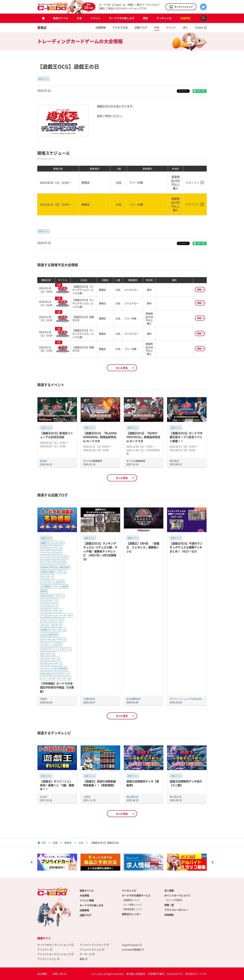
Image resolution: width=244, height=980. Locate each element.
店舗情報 (185, 18)
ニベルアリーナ (62, 673)
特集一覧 (169, 905)
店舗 (55, 843)
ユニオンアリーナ (49, 601)
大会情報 (84, 895)
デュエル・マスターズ (51, 625)
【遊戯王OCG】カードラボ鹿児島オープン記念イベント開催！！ (186, 437)
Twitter (199, 27)
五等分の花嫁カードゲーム (53, 572)
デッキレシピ (164, 18)
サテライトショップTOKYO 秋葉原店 (189, 699)
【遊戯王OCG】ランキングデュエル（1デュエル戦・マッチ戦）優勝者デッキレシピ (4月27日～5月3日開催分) (100, 551)
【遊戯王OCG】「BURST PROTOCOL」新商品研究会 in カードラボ (143, 437)
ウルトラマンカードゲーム (53, 640)
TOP (43, 843)
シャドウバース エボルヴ (52, 582)
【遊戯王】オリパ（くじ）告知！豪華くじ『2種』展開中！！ (57, 785)
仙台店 (44, 797)
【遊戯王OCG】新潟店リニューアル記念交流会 (56, 435)
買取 (145, 18)
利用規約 (169, 915)
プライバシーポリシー (176, 910)
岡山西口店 (132, 797)
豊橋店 (42, 28)
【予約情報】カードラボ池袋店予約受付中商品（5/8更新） (57, 687)
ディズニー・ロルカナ (51, 644)
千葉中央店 (89, 699)
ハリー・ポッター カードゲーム (55, 678)
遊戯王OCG (43, 79)
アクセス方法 (120, 27)
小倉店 (87, 797)
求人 (185, 27)
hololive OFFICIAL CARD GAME (55, 567)
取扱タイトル (61, 18)
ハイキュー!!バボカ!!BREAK (54, 668)
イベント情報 (87, 900)
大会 (79, 18)
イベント (95, 18)
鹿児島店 (174, 461)
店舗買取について (132, 900)
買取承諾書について (133, 909)
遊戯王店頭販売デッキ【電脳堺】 (143, 783)
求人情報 (169, 890)
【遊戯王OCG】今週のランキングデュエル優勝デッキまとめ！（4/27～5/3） (186, 547)
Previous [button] (32, 863)
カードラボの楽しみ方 (122, 18)
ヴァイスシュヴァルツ (51, 553)
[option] (57, 862)
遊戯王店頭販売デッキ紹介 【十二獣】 (186, 783)
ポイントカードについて (177, 895)
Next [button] (212, 863)
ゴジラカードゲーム (50, 659)
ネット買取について (133, 905)
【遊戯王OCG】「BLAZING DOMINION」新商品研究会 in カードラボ (100, 437)
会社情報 (42, 974)
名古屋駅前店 (134, 699)
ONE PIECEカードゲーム (52, 596)
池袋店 (44, 699)
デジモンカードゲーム (51, 611)
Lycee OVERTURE (49, 635)
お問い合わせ (59, 974)
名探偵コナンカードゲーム (53, 630)
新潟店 (44, 461)
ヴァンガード (47, 577)
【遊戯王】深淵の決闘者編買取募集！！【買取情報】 (99, 783)
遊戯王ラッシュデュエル (52, 543)
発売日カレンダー (131, 914)
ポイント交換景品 (174, 900)
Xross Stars (46, 673)
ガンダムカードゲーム (51, 664)
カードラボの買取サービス (136, 895)
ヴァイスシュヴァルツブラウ (54, 558)
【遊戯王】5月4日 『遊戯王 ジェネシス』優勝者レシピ (143, 547)
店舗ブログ (141, 27)
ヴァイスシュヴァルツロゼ (53, 562)
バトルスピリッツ (49, 606)
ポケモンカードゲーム (51, 548)
